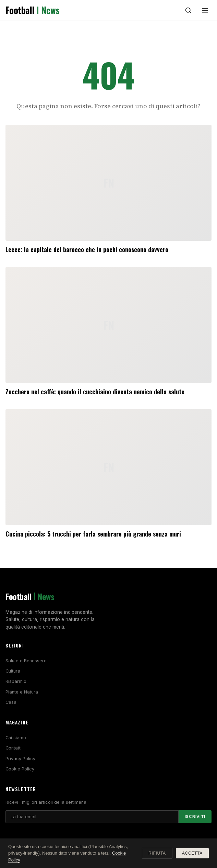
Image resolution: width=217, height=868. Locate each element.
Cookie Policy (20, 769)
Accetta (192, 853)
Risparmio (16, 681)
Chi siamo (16, 738)
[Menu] (205, 10)
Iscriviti (195, 816)
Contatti (14, 748)
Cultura (13, 671)
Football (33, 10)
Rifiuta (157, 853)
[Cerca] (188, 10)
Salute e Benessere (26, 661)
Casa (11, 702)
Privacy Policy (20, 759)
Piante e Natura (22, 692)
